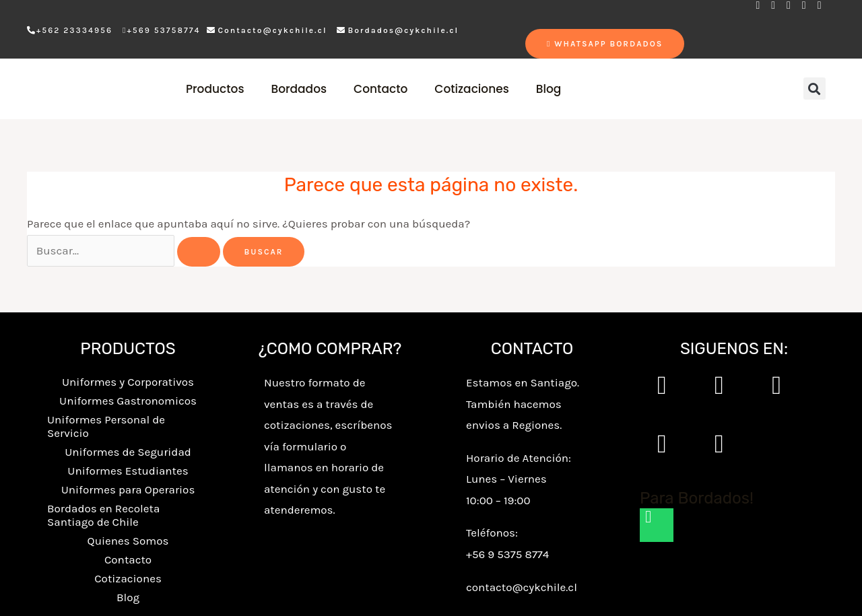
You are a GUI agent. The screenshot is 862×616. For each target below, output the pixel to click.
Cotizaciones (471, 89)
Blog (549, 89)
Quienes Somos (128, 541)
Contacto (380, 89)
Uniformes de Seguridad (128, 452)
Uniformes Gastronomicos (128, 401)
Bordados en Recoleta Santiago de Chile (103, 515)
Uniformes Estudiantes (128, 471)
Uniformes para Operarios (128, 489)
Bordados (299, 89)
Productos (215, 89)
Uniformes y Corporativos (128, 382)
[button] (815, 89)
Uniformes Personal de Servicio (106, 426)
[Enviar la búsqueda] (199, 252)
